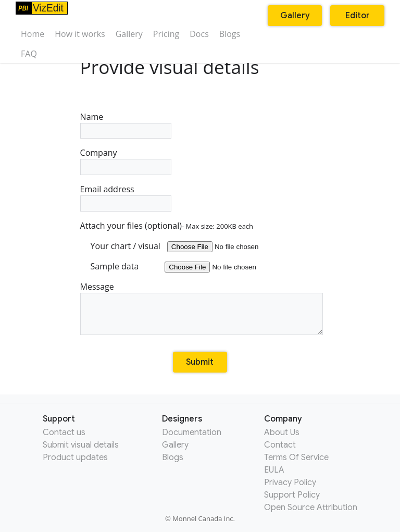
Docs (199, 34)
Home (33, 34)
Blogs (230, 34)
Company (126, 161)
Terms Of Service (296, 457)
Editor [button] (358, 16)
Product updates (75, 457)
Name (126, 125)
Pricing (166, 34)
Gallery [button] (295, 16)
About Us (282, 432)
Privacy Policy (290, 482)
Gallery (129, 34)
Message (200, 308)
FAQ (29, 54)
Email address (126, 197)
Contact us (64, 432)
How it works (80, 34)
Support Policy (292, 495)
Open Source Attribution (311, 508)
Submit (200, 362)
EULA (274, 470)
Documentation (192, 432)
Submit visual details (81, 445)
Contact (280, 445)
